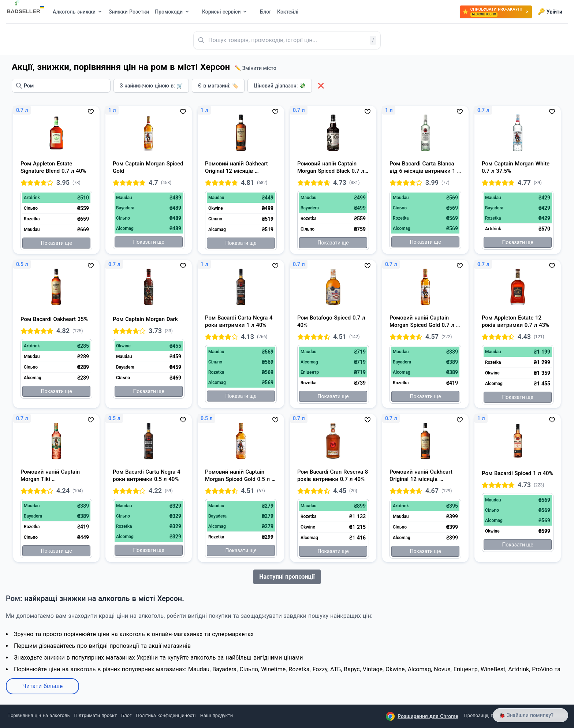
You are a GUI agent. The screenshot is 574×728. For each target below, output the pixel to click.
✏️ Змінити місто (256, 68)
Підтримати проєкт (96, 715)
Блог (126, 715)
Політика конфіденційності (166, 715)
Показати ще (56, 243)
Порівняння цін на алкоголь (38, 715)
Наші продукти (217, 715)
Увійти (550, 12)
